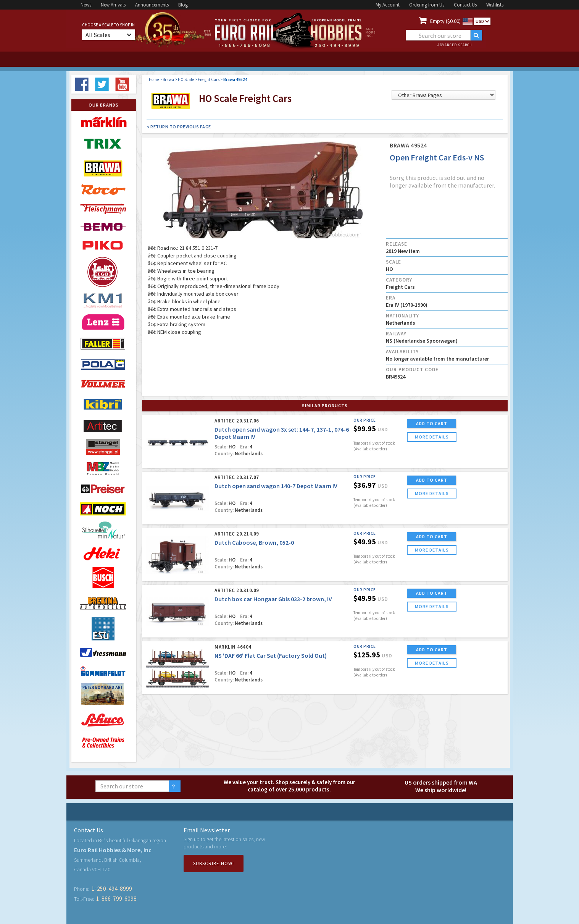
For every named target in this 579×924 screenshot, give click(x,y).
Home (154, 79)
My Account (388, 5)
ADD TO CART (432, 423)
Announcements (152, 5)
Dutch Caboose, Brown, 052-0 (254, 542)
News (86, 5)
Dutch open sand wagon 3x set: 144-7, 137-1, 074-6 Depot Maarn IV (282, 433)
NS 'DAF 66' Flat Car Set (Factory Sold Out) (271, 655)
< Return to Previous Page (179, 127)
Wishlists (495, 5)
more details (432, 437)
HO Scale (186, 79)
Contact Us (465, 5)
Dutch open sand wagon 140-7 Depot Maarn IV (276, 486)
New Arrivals (113, 5)
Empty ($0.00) (445, 21)
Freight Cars (209, 79)
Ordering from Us (427, 5)
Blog (183, 5)
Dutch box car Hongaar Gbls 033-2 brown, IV (273, 599)
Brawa (168, 79)
